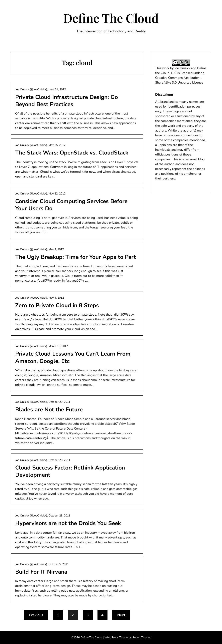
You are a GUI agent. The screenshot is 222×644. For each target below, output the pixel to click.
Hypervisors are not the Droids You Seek (68, 523)
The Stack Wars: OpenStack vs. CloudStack (72, 153)
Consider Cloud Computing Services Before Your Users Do (71, 205)
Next (121, 615)
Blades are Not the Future (49, 410)
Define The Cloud (111, 18)
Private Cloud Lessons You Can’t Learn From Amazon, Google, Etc (73, 357)
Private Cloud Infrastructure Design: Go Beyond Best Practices (67, 101)
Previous (36, 615)
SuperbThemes (142, 638)
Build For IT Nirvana (41, 572)
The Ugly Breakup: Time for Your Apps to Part (76, 257)
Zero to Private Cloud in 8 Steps (57, 305)
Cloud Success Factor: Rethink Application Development (70, 471)
